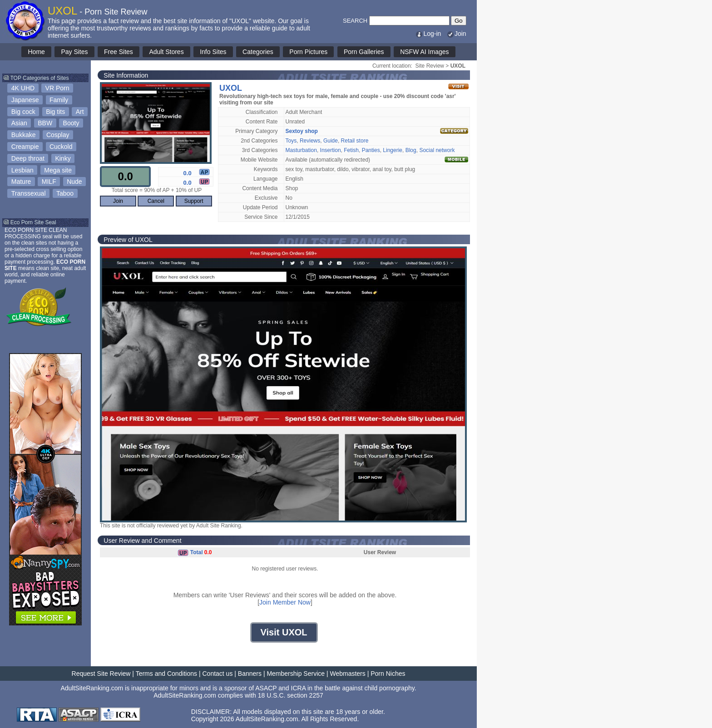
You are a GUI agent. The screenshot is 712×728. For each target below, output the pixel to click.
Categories (258, 52)
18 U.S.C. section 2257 (291, 695)
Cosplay (58, 135)
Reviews (310, 141)
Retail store (355, 141)
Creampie (25, 147)
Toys (291, 141)
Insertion (331, 150)
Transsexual (29, 193)
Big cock (23, 112)
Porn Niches (388, 674)
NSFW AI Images (424, 52)
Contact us (217, 674)
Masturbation (301, 150)
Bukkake (24, 135)
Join (456, 34)
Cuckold (61, 147)
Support (194, 201)
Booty (71, 123)
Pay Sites (74, 52)
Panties (371, 150)
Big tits (55, 112)
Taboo (65, 193)
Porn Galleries (364, 52)
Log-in (428, 34)
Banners (250, 674)
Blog (411, 150)
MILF (49, 182)
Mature (21, 182)
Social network (437, 150)
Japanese (25, 100)
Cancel (156, 201)
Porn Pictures (308, 52)
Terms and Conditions (166, 674)
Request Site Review (101, 674)
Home (36, 52)
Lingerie (393, 150)
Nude (74, 182)
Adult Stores (166, 52)
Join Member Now (285, 602)
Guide (331, 141)
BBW (45, 123)
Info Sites (213, 52)
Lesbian (22, 170)
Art (80, 112)
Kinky (63, 158)
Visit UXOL (284, 632)
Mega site (58, 170)
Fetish (351, 150)
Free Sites (119, 52)
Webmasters (347, 674)
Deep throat (28, 158)
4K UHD (23, 88)
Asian (19, 123)
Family (59, 100)
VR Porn (57, 88)
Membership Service (296, 674)
